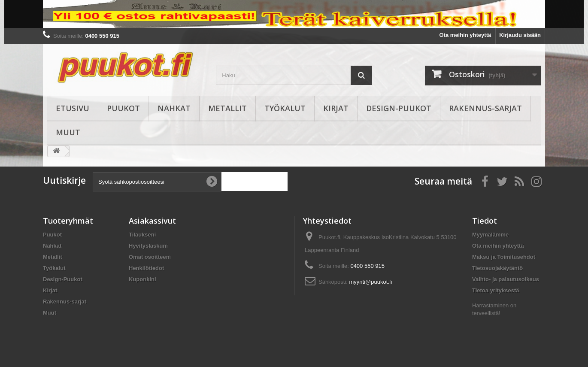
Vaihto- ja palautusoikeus (506, 279)
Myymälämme (490, 235)
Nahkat (174, 108)
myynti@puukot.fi (371, 282)
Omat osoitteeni (150, 257)
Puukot (123, 108)
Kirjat (336, 108)
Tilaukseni (142, 235)
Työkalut (285, 108)
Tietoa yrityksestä (496, 290)
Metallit (227, 108)
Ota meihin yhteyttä (465, 35)
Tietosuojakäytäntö (497, 268)
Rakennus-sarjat (485, 108)
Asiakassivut (152, 221)
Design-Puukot (399, 108)
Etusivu (73, 108)
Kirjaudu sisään (520, 35)
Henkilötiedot (146, 268)
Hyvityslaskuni (148, 246)
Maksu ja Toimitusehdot (504, 257)
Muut (68, 132)
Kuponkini (142, 279)
